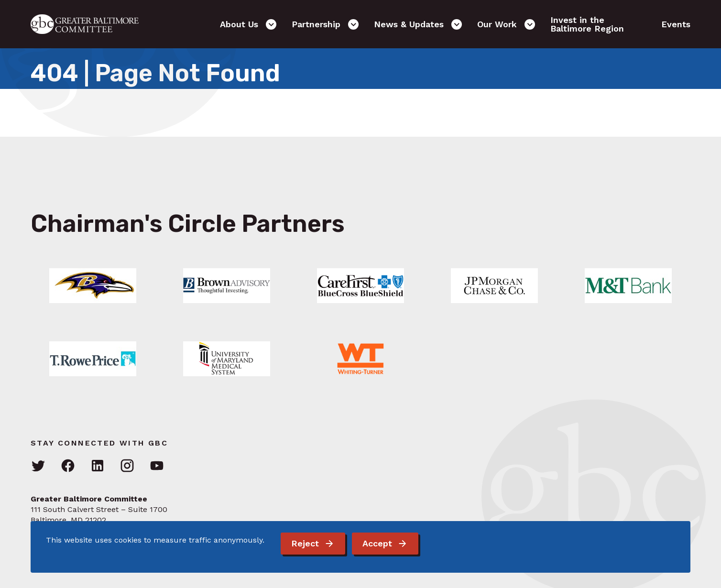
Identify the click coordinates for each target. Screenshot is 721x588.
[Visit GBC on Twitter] (38, 466)
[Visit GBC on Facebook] (68, 466)
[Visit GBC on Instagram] (127, 466)
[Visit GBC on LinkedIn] (98, 466)
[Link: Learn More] (93, 286)
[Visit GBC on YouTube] (157, 466)
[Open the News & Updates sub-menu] (457, 24)
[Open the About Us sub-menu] (271, 24)
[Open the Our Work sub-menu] (530, 24)
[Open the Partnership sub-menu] (353, 24)
